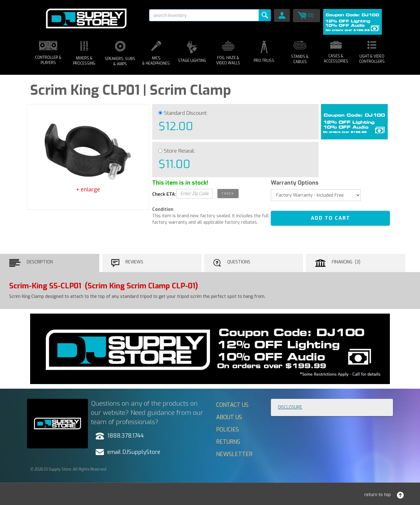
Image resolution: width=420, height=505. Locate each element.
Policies (228, 430)
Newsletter (234, 454)
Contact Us (232, 405)
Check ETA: (164, 194)
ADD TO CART (331, 218)
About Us (229, 417)
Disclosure (290, 407)
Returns (228, 442)
